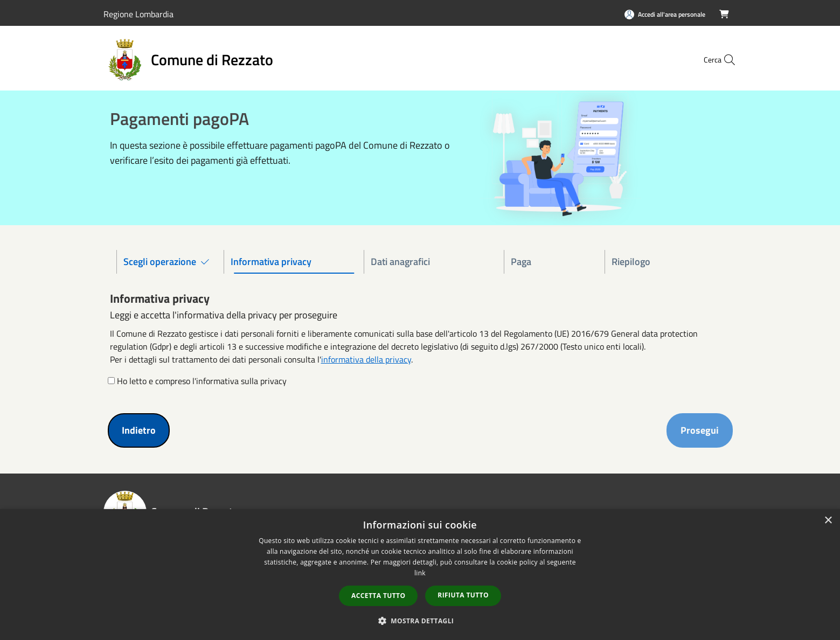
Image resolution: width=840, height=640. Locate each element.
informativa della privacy (366, 359)
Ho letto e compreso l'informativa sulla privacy (202, 381)
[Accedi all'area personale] (665, 14)
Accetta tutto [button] (378, 596)
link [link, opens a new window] (420, 573)
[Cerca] (724, 60)
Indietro (139, 430)
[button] (420, 621)
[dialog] (420, 575)
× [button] (828, 521)
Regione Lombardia (138, 14)
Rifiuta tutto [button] (463, 595)
